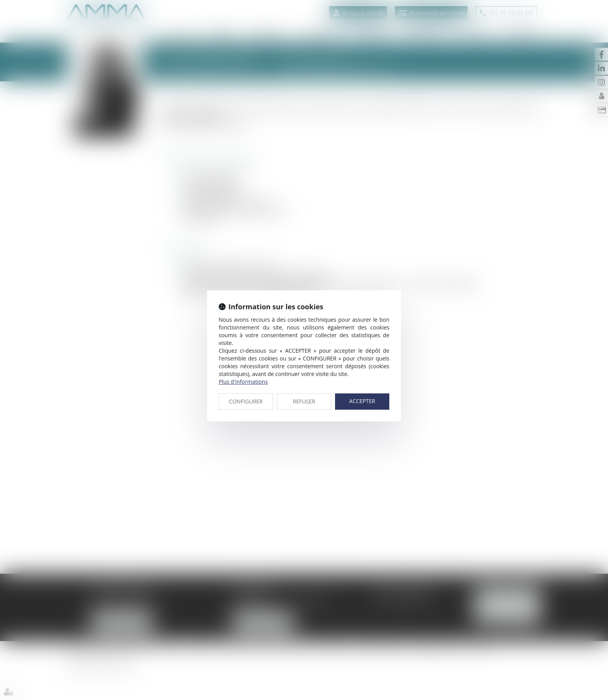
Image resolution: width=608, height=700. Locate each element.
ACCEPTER (362, 401)
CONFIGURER (246, 401)
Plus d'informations (243, 382)
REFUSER (304, 401)
